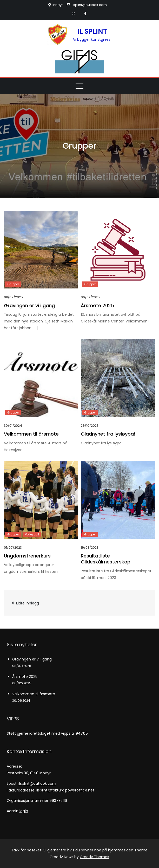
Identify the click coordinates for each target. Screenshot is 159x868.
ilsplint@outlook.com (87, 5)
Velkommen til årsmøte (31, 434)
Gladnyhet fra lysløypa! (108, 434)
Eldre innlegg (28, 603)
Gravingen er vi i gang (29, 305)
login (24, 811)
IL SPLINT (92, 31)
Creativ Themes (94, 857)
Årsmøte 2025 (97, 305)
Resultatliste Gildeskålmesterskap (106, 559)
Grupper (13, 284)
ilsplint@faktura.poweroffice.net (65, 790)
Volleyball (32, 534)
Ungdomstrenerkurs (27, 556)
